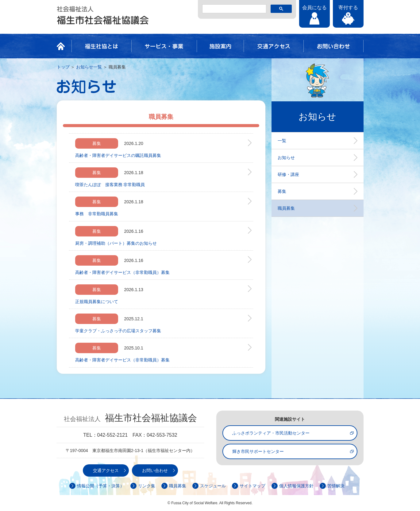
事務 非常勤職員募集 (97, 214)
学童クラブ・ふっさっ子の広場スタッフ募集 (118, 331)
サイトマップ (252, 486)
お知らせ (286, 158)
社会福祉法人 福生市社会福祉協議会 (103, 15)
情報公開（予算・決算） (101, 486)
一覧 (282, 141)
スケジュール (213, 486)
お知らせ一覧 (89, 67)
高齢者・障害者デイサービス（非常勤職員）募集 (122, 272)
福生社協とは (102, 46)
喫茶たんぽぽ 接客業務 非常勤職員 (110, 185)
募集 (282, 191)
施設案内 (220, 46)
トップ (63, 67)
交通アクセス (274, 46)
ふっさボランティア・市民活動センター (271, 433)
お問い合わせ (333, 46)
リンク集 (147, 486)
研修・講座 (288, 174)
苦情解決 (336, 486)
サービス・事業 (164, 46)
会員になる (314, 8)
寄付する (348, 8)
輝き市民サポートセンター (258, 451)
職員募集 (286, 208)
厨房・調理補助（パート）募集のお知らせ (116, 243)
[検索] (234, 9)
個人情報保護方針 (296, 486)
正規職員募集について (97, 302)
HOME (63, 46)
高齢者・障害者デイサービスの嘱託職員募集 (118, 155)
